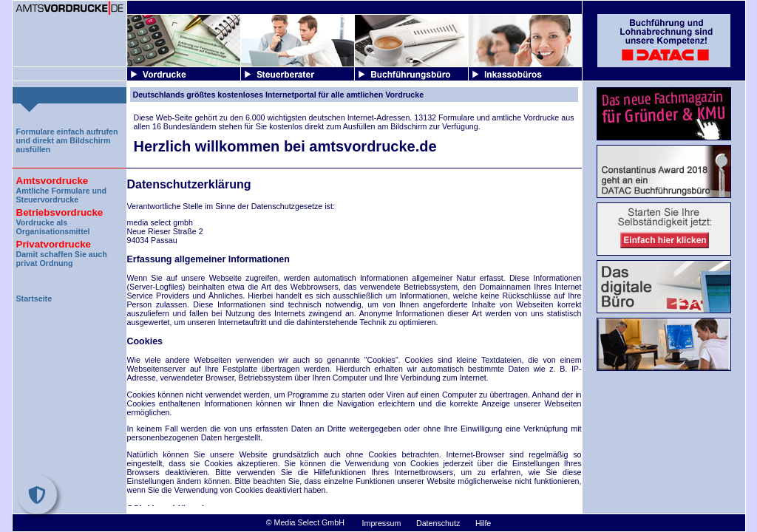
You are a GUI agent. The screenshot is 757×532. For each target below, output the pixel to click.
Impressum (382, 523)
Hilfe (483, 523)
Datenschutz (438, 523)
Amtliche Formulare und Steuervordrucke (69, 188)
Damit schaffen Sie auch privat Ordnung (69, 252)
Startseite (34, 299)
